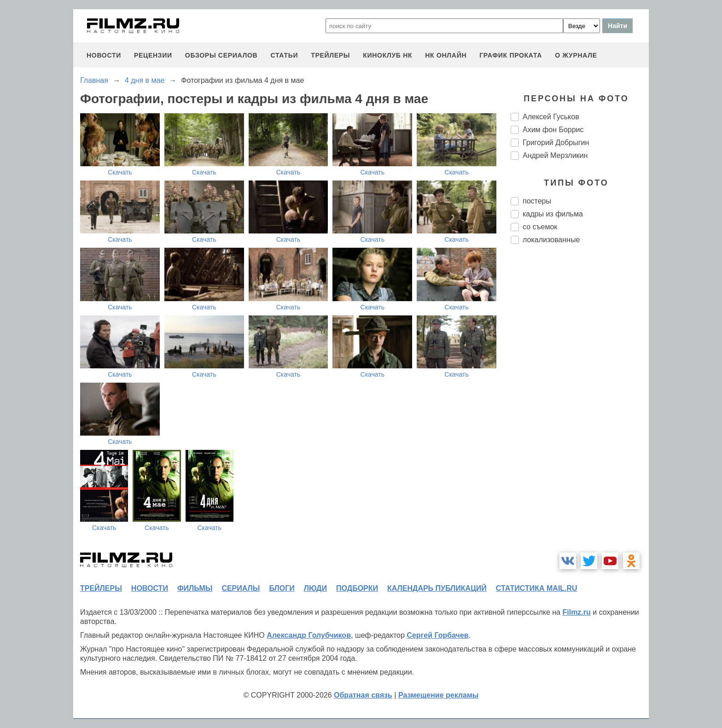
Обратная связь (363, 695)
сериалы (241, 588)
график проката (511, 55)
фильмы (195, 588)
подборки (357, 588)
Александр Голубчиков (309, 635)
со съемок (540, 227)
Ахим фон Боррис (553, 130)
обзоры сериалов (221, 55)
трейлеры (330, 55)
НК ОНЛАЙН (446, 55)
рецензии (153, 55)
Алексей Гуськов (551, 117)
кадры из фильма (553, 214)
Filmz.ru (576, 612)
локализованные (551, 240)
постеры (537, 201)
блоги (282, 588)
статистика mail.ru (537, 588)
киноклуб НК (387, 55)
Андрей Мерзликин (555, 155)
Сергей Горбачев (437, 635)
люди (315, 588)
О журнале (576, 55)
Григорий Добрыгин (556, 143)
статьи (284, 55)
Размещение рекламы (439, 695)
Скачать (120, 172)
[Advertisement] (580, 405)
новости (104, 55)
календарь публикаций (437, 588)
